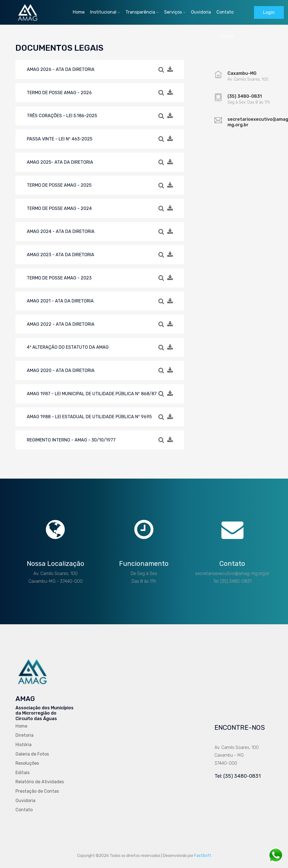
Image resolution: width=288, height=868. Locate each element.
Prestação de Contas (37, 791)
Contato (225, 12)
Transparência (142, 12)
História (23, 745)
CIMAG (227, 36)
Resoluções (27, 763)
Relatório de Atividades (40, 782)
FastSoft (203, 855)
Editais (23, 773)
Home (79, 12)
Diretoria (24, 735)
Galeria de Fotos (32, 754)
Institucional (105, 12)
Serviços (175, 12)
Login (269, 12)
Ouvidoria (201, 12)
